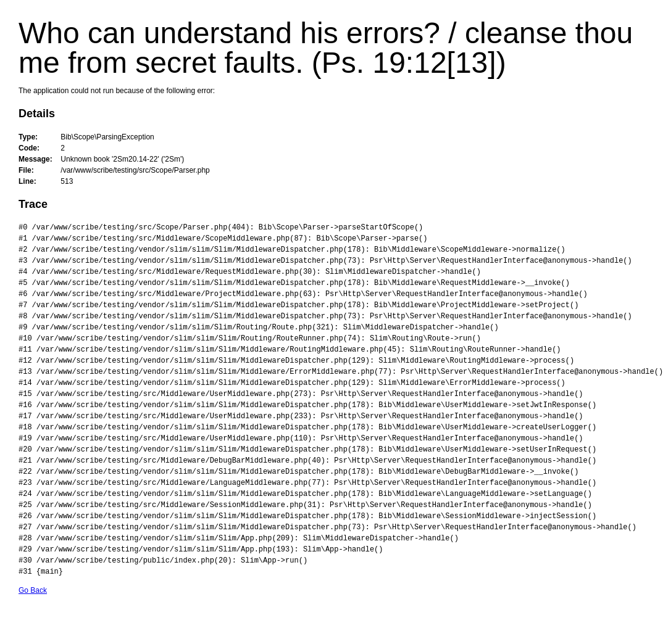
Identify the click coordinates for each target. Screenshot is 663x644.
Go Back (33, 590)
